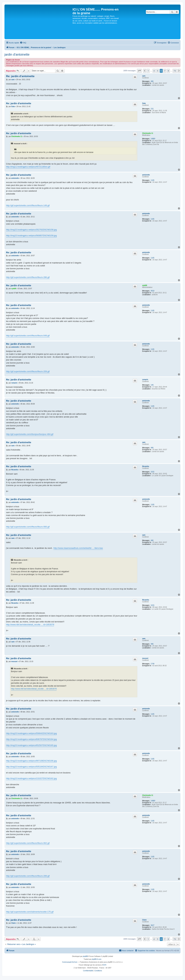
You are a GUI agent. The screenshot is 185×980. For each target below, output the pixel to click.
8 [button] (168, 71)
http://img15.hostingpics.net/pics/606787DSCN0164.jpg (31, 739)
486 (152, 81)
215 (152, 109)
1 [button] (148, 71)
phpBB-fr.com (97, 959)
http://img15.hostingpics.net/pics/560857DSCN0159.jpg (31, 236)
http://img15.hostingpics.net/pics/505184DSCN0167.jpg (31, 767)
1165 (153, 180)
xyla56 (145, 285)
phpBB (85, 956)
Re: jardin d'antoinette (20, 76)
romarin (145, 380)
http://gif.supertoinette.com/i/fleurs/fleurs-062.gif (28, 843)
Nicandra (146, 466)
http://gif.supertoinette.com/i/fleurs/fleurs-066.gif (28, 527)
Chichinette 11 (148, 133)
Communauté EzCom (70, 962)
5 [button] (158, 71)
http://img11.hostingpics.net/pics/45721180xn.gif (28, 167)
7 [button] (165, 71)
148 (152, 385)
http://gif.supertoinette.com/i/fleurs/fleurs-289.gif (28, 876)
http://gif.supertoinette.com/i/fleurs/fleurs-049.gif (28, 336)
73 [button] (175, 71)
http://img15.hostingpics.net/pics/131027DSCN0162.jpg (31, 778)
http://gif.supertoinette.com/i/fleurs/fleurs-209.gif (28, 371)
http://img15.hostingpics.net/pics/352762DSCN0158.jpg (31, 230)
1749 (153, 664)
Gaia (144, 103)
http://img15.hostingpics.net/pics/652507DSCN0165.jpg (31, 745)
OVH (105, 965)
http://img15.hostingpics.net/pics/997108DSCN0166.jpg (31, 761)
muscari (145, 658)
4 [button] (154, 71)
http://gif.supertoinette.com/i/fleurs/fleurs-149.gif (28, 205)
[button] (139, 71)
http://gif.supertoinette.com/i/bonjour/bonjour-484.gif (30, 434)
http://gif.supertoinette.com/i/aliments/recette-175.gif (30, 912)
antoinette (146, 175)
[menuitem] (23, 43)
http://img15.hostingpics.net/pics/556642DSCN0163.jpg (31, 733)
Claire (144, 920)
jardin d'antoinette (17, 54)
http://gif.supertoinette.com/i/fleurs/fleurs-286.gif (28, 277)
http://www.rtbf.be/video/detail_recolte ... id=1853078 (30, 625)
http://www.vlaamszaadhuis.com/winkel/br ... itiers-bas (78, 548)
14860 (153, 139)
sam (144, 76)
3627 (153, 925)
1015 (153, 472)
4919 (153, 291)
